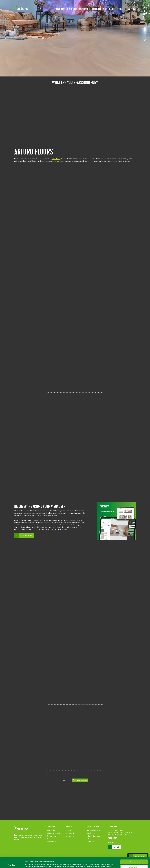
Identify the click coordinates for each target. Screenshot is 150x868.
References (92, 833)
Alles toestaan (134, 852)
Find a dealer (117, 847)
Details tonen (30, 864)
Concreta (50, 839)
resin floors (56, 159)
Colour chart (84, 9)
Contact (120, 9)
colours (58, 161)
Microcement (51, 842)
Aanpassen (134, 858)
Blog (105, 9)
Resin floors (60, 9)
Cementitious (72, 9)
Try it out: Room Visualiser (26, 535)
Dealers (112, 9)
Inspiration (96, 9)
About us (91, 842)
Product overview (94, 836)
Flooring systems (94, 830)
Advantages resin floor (55, 833)
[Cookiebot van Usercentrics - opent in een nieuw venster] (12, 864)
